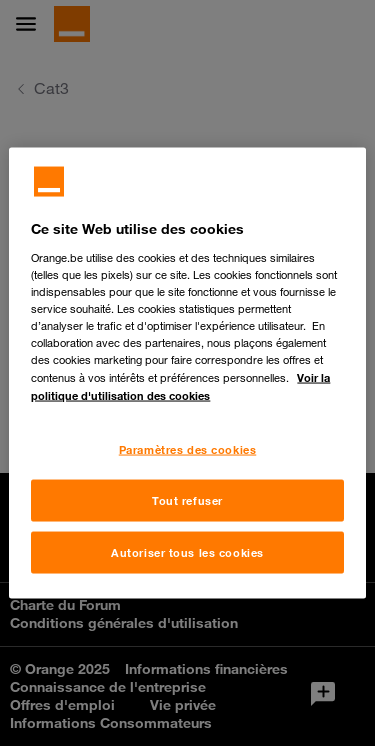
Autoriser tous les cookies (187, 552)
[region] (187, 373)
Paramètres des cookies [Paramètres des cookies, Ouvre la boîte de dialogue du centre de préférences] (188, 449)
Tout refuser (187, 500)
